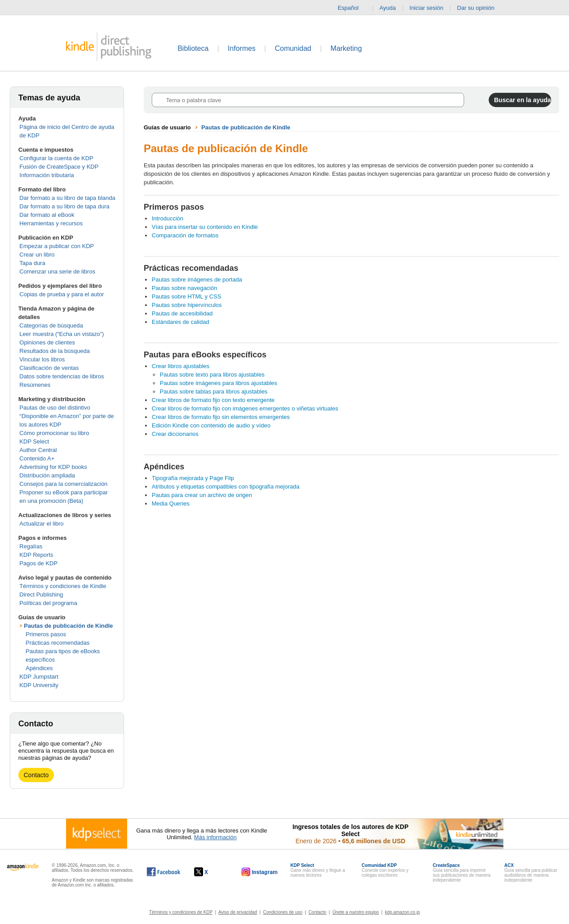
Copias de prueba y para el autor (62, 294)
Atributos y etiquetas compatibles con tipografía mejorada (226, 487)
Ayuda (388, 8)
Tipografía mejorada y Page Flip (193, 478)
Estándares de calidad (181, 322)
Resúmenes (35, 385)
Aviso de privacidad (238, 912)
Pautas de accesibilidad (182, 313)
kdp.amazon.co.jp (403, 912)
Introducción (168, 218)
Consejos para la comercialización (64, 484)
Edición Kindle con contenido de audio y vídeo (211, 425)
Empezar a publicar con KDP (57, 246)
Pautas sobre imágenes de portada (197, 280)
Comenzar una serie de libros (58, 271)
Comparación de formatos (185, 235)
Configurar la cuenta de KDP (56, 158)
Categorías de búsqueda (51, 325)
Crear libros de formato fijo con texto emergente (213, 400)
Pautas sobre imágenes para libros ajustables (218, 383)
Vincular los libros (42, 359)
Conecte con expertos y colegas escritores (385, 870)
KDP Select (34, 441)
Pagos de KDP (39, 563)
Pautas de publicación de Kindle (69, 626)
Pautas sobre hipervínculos (187, 305)
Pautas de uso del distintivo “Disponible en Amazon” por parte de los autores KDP (67, 416)
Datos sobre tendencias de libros (62, 376)
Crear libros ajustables (181, 366)
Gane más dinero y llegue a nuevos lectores (318, 870)
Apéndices (39, 668)
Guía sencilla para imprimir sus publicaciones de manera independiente (462, 873)
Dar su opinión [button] (480, 8)
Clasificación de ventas (49, 368)
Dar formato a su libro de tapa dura (65, 206)
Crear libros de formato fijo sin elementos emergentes (221, 417)
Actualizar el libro (42, 524)
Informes (241, 48)
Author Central (38, 450)
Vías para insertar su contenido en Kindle (205, 227)
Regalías (31, 546)
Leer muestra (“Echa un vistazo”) (62, 334)
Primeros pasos (46, 634)
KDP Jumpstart (39, 677)
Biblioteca (193, 48)
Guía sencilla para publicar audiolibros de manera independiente (531, 873)
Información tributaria (47, 175)
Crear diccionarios (175, 434)
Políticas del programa (48, 603)
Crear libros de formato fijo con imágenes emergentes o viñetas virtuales (245, 408)
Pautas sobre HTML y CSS (187, 296)
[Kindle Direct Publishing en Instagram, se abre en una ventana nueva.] (260, 872)
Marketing (346, 48)
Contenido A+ (37, 458)
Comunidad (293, 48)
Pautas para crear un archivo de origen (202, 495)
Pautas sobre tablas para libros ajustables (214, 392)
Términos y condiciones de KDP (181, 912)
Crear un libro (37, 255)
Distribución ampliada (47, 475)
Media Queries (171, 503)
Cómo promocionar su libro (54, 433)
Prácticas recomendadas (58, 643)
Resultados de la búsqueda (55, 351)
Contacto (36, 775)
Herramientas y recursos (51, 223)
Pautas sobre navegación (185, 288)
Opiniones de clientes (47, 342)
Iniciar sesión (427, 8)
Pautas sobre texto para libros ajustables (212, 375)
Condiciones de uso (283, 912)
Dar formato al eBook (47, 215)
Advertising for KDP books (54, 467)
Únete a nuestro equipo (356, 912)
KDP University (39, 685)
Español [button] (352, 8)
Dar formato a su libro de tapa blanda (68, 198)
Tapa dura (33, 263)
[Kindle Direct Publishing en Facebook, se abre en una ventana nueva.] (164, 872)
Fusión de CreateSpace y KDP (59, 167)
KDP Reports (37, 555)
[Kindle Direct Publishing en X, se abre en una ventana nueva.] (210, 872)
